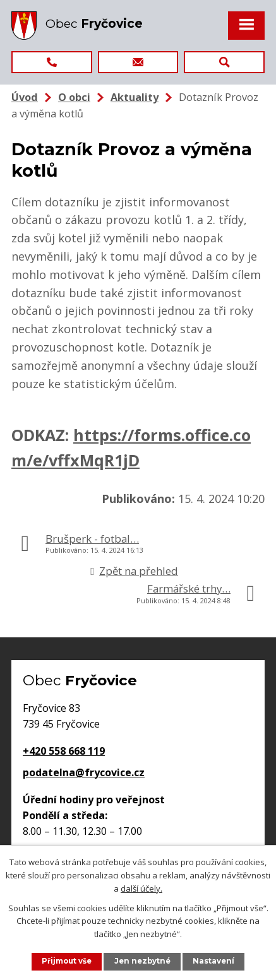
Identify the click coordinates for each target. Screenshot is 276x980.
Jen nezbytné (142, 961)
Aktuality (135, 97)
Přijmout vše (67, 961)
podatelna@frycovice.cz (84, 772)
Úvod (25, 97)
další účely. (141, 888)
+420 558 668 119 (64, 751)
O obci (74, 97)
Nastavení (213, 961)
